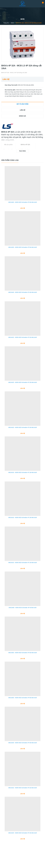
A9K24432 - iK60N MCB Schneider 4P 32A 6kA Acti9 (22, 343)
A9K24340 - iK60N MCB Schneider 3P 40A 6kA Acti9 (22, 763)
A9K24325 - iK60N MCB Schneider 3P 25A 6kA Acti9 (22, 856)
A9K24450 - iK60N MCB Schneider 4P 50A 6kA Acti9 (22, 250)
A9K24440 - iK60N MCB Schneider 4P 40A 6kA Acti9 (22, 297)
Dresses (6, 13)
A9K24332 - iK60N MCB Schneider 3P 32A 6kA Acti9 (22, 809)
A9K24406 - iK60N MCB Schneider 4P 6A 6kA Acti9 (22, 623)
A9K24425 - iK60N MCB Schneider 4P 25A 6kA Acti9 (22, 390)
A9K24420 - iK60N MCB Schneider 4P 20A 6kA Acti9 (22, 437)
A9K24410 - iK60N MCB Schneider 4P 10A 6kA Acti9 (22, 576)
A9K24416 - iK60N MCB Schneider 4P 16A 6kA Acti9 (22, 483)
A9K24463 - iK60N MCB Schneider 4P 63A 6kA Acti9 (22, 204)
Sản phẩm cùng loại (10, 160)
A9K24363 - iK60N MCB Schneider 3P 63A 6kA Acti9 (22, 669)
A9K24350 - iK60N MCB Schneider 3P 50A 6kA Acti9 (22, 716)
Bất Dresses (7, 15)
